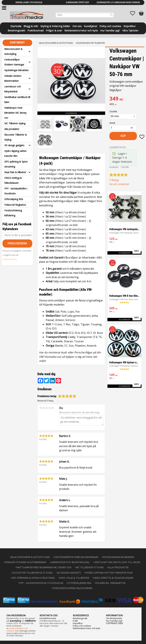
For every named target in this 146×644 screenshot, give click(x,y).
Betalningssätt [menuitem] (16, 30)
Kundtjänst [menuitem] (91, 26)
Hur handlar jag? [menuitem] (110, 30)
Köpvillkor (78, 623)
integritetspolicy (10, 259)
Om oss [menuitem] (77, 26)
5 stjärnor (53, 408)
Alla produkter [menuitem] (12, 129)
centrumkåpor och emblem (17, 629)
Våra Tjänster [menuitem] (130, 30)
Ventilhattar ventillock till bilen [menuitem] (17, 100)
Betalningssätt (80, 618)
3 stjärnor (47, 408)
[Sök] (111, 15)
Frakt (75, 621)
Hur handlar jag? (114, 621)
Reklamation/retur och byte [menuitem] (81, 30)
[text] (127, 99)
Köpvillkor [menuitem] (130, 26)
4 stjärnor (50, 408)
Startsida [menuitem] (16, 26)
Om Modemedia (114, 618)
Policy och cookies (82, 626)
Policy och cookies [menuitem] (110, 26)
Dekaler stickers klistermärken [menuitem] (13, 78)
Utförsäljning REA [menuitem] (14, 199)
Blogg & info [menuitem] (31, 26)
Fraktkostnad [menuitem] (36, 30)
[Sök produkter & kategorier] (85, 15)
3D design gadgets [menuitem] (14, 145)
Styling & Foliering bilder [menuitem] (55, 26)
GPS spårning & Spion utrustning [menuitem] (16, 164)
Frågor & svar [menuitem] (54, 30)
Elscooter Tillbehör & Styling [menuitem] (16, 137)
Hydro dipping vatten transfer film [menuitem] (15, 153)
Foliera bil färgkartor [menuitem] (15, 205)
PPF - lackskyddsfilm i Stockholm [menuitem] (16, 191)
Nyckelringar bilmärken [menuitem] (16, 70)
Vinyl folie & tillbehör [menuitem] (15, 172)
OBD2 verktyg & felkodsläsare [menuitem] (13, 180)
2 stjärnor (44, 408)
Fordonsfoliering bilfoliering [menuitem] (13, 213)
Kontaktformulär (48, 618)
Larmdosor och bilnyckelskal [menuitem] (13, 89)
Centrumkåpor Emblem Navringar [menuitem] (14, 62)
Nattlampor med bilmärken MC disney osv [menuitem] (15, 113)
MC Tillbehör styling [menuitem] (15, 123)
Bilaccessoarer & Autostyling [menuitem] (13, 51)
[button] (134, 13)
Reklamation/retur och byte (87, 628)
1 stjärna (41, 408)
